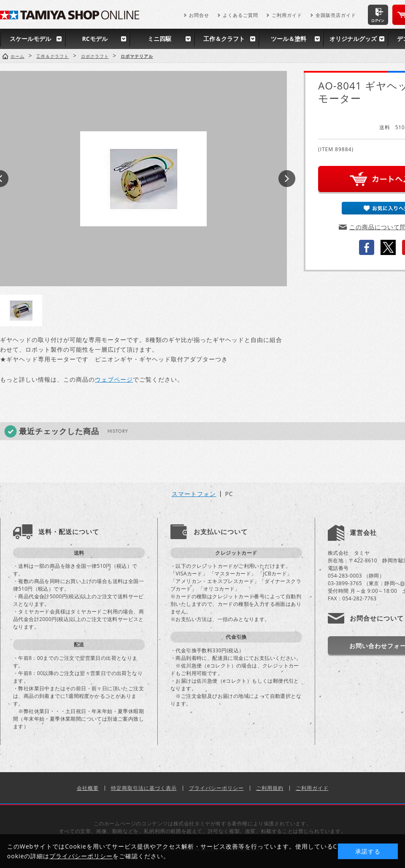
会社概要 (88, 788)
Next (287, 179)
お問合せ (199, 15)
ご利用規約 (270, 788)
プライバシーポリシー (216, 788)
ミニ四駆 (159, 39)
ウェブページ (114, 379)
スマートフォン (194, 494)
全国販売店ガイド (336, 15)
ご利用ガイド (287, 15)
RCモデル (94, 39)
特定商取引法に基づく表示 (144, 788)
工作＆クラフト (224, 39)
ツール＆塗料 (289, 39)
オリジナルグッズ (353, 39)
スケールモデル (30, 39)
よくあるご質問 (240, 15)
